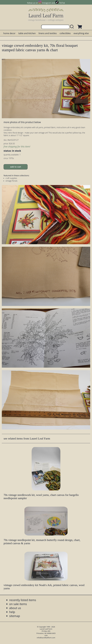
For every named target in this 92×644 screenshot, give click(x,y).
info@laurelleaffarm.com (46, 638)
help (12, 612)
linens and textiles (48, 33)
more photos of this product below (22, 122)
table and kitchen (27, 33)
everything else (81, 33)
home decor (9, 33)
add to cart (16, 167)
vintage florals (11, 181)
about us (15, 608)
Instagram (47, 3)
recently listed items (23, 600)
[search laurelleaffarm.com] (72, 27)
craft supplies (11, 178)
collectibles (65, 33)
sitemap (15, 616)
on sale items (18, 604)
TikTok (62, 3)
